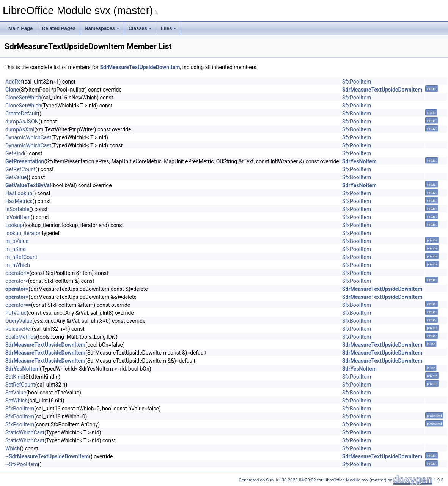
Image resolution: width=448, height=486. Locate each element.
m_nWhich (18, 265)
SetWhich (17, 401)
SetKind (14, 377)
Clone (12, 90)
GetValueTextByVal (28, 185)
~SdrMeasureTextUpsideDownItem (47, 456)
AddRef (14, 82)
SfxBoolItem (357, 114)
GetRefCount (20, 169)
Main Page (20, 28)
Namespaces (102, 28)
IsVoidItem (18, 217)
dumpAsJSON (22, 121)
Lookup (14, 225)
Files (169, 28)
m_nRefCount (21, 257)
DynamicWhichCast (28, 137)
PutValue (16, 313)
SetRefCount (20, 385)
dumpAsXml (20, 129)
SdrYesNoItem (359, 161)
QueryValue (19, 321)
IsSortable (17, 209)
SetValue (16, 393)
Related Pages (59, 28)
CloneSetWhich (23, 98)
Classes (140, 28)
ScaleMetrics (21, 337)
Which (13, 448)
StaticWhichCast (25, 432)
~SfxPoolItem (22, 464)
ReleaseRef (19, 329)
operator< (17, 281)
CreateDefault (22, 114)
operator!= (17, 273)
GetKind (15, 153)
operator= (17, 289)
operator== (18, 305)
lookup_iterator (23, 233)
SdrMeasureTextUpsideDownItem (140, 67)
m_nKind (16, 249)
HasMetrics (19, 201)
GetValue (16, 177)
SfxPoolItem (357, 82)
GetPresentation (25, 161)
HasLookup (19, 193)
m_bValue (17, 241)
